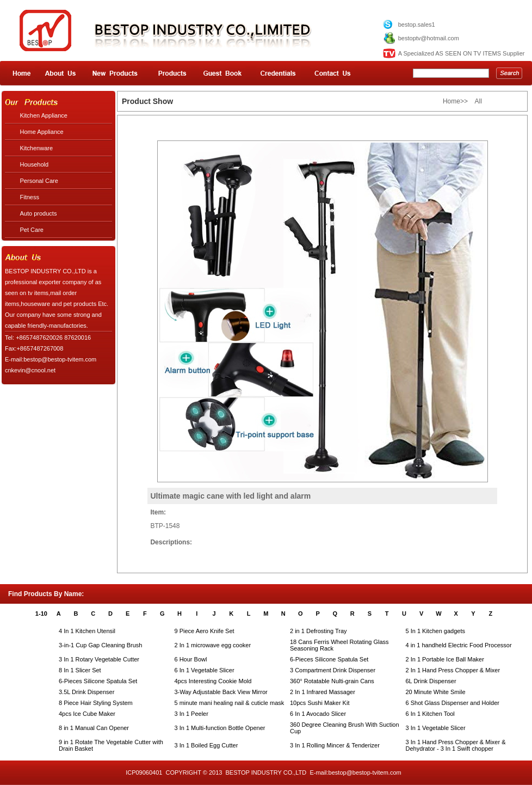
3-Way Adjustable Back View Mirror (221, 692)
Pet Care (32, 230)
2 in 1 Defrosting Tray (318, 631)
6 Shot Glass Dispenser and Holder (453, 703)
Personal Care (39, 181)
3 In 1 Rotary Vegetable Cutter (99, 659)
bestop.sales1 (417, 24)
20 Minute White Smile (436, 692)
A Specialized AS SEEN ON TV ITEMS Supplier (462, 53)
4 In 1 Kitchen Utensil (87, 631)
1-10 (41, 614)
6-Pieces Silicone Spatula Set (329, 659)
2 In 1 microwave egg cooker (213, 645)
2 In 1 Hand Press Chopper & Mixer (453, 670)
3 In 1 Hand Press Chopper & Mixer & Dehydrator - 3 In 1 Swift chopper (456, 745)
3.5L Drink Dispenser (86, 692)
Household (35, 164)
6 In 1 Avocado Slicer (318, 714)
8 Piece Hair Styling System (96, 703)
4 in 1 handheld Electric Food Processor (459, 645)
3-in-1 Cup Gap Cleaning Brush (100, 645)
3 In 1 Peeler (191, 714)
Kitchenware (37, 148)
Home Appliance (42, 132)
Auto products (39, 213)
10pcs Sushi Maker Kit (320, 703)
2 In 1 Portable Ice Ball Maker (445, 659)
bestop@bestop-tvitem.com (365, 772)
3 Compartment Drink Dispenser (333, 670)
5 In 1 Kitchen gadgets (435, 631)
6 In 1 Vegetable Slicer (205, 670)
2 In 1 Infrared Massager (323, 692)
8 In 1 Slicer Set (80, 670)
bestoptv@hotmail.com (429, 38)
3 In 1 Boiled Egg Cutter (206, 745)
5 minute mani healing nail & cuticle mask (230, 703)
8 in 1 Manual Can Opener (94, 728)
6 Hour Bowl (191, 659)
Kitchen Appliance (44, 115)
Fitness (30, 197)
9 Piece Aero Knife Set (205, 631)
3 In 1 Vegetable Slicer (436, 728)
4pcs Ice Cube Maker (87, 714)
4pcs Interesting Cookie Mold (213, 681)
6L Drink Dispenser (431, 681)
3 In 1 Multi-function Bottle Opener (220, 728)
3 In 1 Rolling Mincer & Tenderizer (335, 745)
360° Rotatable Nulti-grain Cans (332, 681)
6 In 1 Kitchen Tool (430, 714)
